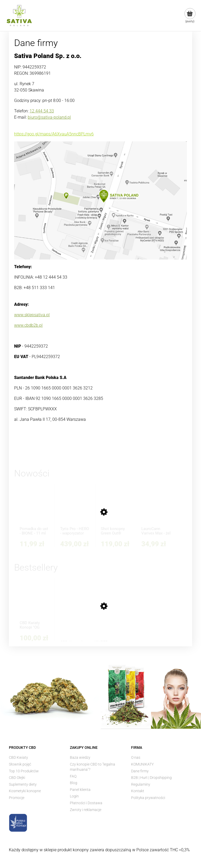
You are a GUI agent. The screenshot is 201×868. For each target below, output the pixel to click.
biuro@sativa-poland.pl (49, 117)
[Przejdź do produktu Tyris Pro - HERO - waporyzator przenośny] (75, 511)
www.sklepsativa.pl (32, 315)
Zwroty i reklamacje (86, 810)
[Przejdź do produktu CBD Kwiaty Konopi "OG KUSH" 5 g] (35, 605)
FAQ (73, 776)
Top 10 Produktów (24, 771)
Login (74, 796)
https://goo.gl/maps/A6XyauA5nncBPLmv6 (54, 134)
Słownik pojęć (20, 764)
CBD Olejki (17, 778)
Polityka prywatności (148, 798)
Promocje (17, 798)
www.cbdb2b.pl (28, 325)
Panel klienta (80, 790)
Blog (74, 783)
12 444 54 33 (42, 111)
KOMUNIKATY (142, 764)
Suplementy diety (23, 784)
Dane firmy (140, 771)
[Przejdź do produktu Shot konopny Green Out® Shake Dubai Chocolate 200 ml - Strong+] (116, 511)
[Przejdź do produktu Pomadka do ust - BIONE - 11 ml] (35, 511)
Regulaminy (141, 784)
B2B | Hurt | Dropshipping (151, 778)
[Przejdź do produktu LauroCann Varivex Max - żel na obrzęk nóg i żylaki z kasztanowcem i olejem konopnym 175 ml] (156, 511)
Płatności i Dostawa (86, 803)
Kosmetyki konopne (25, 791)
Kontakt (138, 791)
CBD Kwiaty (18, 757)
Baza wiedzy (80, 757)
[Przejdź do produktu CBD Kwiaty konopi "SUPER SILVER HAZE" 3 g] (85, 615)
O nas (136, 757)
